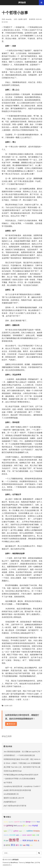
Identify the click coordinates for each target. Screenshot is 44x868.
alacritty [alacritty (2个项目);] (6, 822)
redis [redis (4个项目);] (24, 831)
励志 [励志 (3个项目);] (34, 835)
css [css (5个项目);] (24, 822)
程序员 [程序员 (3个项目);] (8, 845)
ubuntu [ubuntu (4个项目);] (6, 835)
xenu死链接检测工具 (11, 794)
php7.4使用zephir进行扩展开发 (15, 806)
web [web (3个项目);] (17, 835)
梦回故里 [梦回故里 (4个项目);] (30, 841)
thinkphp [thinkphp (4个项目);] (36, 831)
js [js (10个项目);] (24, 825)
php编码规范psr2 (10, 802)
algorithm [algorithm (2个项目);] (11, 822)
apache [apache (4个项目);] (17, 822)
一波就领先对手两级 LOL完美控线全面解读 (19, 779)
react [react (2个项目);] (20, 831)
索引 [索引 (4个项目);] (17, 845)
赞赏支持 (11, 724)
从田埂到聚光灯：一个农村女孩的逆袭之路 (19, 755)
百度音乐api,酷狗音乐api (13, 771)
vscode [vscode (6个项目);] (12, 835)
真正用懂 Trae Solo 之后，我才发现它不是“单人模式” (23, 767)
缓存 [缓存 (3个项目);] (21, 845)
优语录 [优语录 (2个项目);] (24, 835)
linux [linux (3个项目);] (30, 826)
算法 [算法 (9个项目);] (13, 845)
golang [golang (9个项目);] (10, 825)
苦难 (7, 643)
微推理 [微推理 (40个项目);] (14, 840)
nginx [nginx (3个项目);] (5, 831)
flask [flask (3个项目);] (38, 822)
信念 (26, 415)
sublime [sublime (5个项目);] (30, 831)
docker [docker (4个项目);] (34, 822)
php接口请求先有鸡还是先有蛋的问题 (17, 790)
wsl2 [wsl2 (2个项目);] (20, 835)
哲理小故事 (33, 33)
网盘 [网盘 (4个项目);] (28, 845)
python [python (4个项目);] (16, 831)
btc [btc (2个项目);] (21, 822)
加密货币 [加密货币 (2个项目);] (29, 835)
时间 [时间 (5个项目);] (25, 840)
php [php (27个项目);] (10, 830)
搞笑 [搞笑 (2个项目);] (21, 841)
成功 (40, 484)
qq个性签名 (8, 782)
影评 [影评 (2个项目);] (7, 841)
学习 (23, 221)
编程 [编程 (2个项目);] (24, 845)
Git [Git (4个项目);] (5, 826)
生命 (7, 490)
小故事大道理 (22, 19)
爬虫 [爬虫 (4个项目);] (36, 841)
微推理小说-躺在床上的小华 (14, 798)
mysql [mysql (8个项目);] (35, 825)
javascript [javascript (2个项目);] (20, 826)
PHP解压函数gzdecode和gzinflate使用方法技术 (21, 775)
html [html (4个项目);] (15, 826)
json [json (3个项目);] (27, 826)
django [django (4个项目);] (28, 822)
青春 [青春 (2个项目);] (31, 845)
